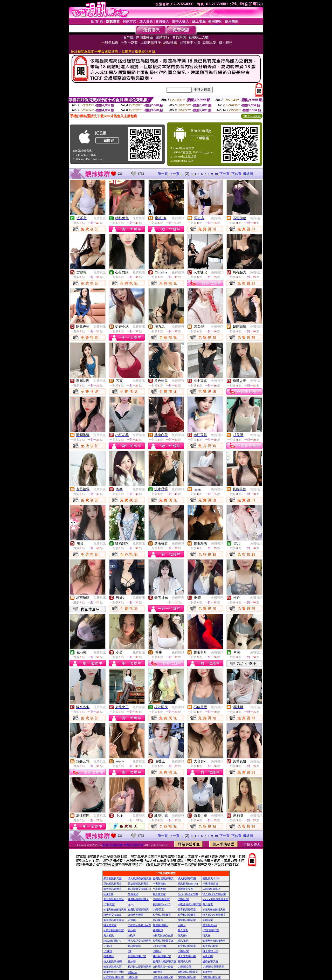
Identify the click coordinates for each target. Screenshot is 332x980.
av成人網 (208, 956)
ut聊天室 (108, 894)
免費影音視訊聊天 (163, 878)
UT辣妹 (108, 951)
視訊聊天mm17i (162, 904)
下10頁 (236, 174)
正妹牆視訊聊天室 (138, 884)
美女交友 (208, 904)
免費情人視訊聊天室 (164, 961)
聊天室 (206, 936)
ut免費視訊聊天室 (188, 972)
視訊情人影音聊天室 (140, 967)
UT (130, 951)
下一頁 (224, 174)
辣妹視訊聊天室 (187, 920)
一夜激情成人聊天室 (189, 904)
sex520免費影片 (112, 941)
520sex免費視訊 (211, 889)
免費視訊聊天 (161, 925)
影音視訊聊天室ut (114, 899)
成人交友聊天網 (187, 956)
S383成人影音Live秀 (139, 925)
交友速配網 (159, 889)
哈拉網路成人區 (113, 967)
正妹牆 (132, 920)
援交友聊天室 (210, 961)
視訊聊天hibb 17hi (188, 884)
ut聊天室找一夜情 (163, 967)
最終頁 (248, 174)
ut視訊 (132, 936)
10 (216, 174)
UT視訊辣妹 (160, 946)
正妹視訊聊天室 (113, 884)
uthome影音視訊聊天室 (216, 899)
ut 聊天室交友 (185, 889)
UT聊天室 (183, 899)
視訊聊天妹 (134, 946)
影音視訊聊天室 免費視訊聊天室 (123, 845)
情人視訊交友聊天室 (140, 878)
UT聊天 (157, 951)
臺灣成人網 (184, 961)
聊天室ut (183, 936)
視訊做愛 (183, 941)
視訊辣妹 (158, 920)
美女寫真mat (210, 925)
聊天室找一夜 (210, 951)
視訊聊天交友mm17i (139, 889)
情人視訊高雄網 (113, 961)
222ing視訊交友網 (188, 894)
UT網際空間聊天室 (213, 967)
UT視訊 (108, 946)
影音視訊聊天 (210, 946)
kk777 (131, 905)
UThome (133, 972)
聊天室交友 (159, 894)
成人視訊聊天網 (187, 878)
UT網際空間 (185, 967)
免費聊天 (178, 598)
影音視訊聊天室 (113, 878)
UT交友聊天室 (211, 930)
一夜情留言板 (210, 884)
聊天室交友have (112, 915)
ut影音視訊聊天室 (114, 930)
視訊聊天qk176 (211, 878)
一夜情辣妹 (159, 884)
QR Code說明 (252, 116)
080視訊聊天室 (161, 899)
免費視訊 (100, 218)
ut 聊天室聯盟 (136, 915)
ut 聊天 (182, 925)
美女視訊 (109, 936)
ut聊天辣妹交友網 (163, 936)
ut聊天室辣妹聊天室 (115, 910)
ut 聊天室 (208, 920)
